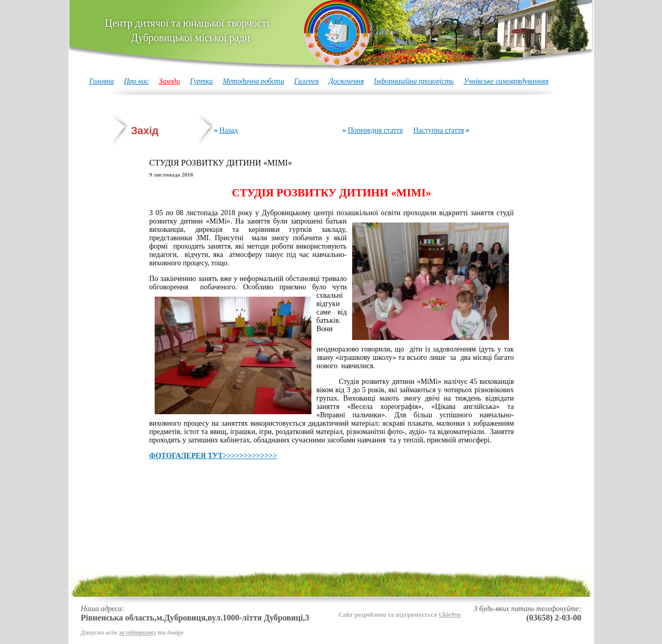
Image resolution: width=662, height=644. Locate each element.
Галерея (306, 81)
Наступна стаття (439, 130)
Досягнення (346, 81)
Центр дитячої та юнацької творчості (187, 30)
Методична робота (253, 81)
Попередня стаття (375, 130)
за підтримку (138, 633)
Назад (229, 130)
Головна (102, 81)
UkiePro (449, 615)
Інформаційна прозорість (414, 81)
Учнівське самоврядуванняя (506, 81)
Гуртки (201, 81)
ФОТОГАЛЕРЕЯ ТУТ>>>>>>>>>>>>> (213, 456)
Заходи (170, 81)
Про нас (136, 81)
